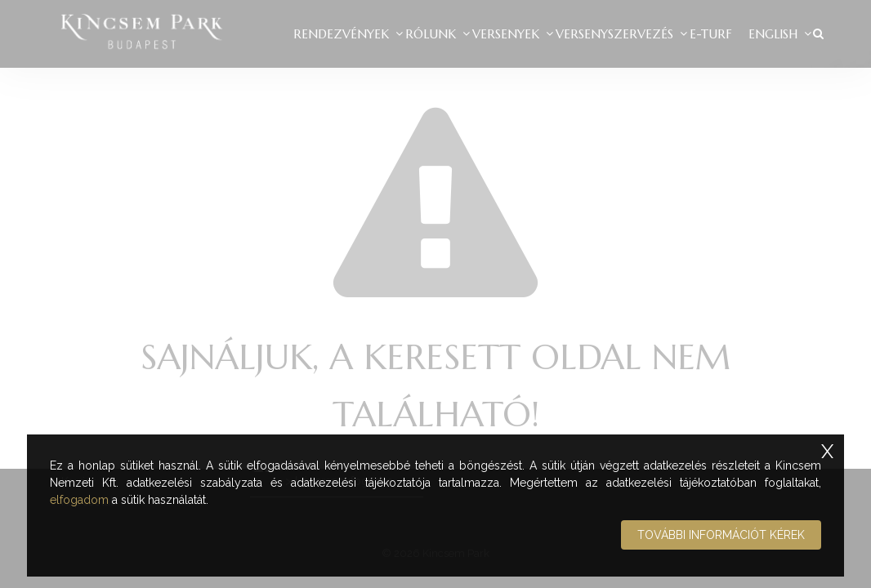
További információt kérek (721, 535)
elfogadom (79, 500)
